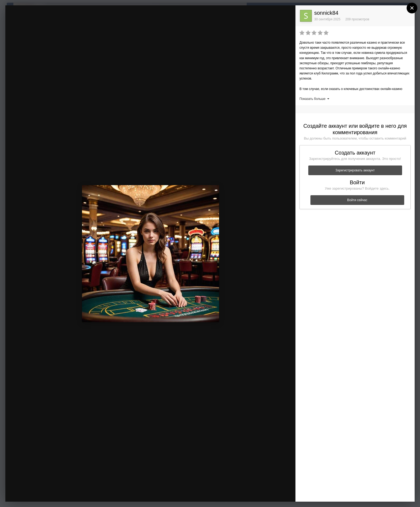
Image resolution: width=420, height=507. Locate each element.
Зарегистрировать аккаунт (355, 170)
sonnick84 (326, 13)
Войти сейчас (357, 200)
